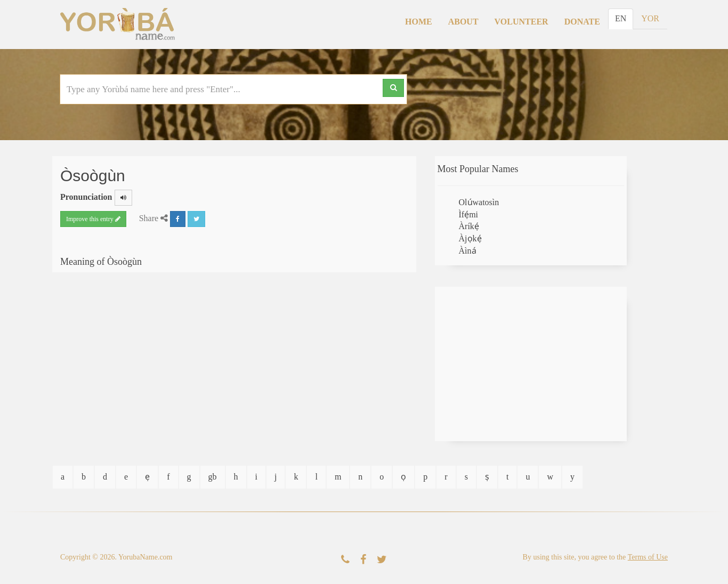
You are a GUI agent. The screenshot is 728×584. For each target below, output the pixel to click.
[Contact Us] (345, 560)
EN (621, 18)
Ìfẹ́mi (469, 214)
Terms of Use (648, 557)
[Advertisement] (531, 364)
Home (419, 22)
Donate (582, 22)
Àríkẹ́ (469, 226)
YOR (650, 18)
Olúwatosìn (479, 202)
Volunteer (521, 22)
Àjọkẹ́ (470, 238)
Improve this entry (93, 219)
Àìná (468, 251)
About (463, 22)
